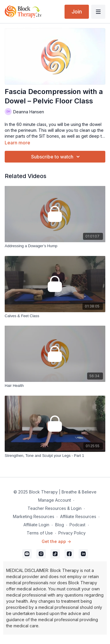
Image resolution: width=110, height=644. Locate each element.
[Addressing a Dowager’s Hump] (55, 246)
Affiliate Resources (78, 516)
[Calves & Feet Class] (55, 316)
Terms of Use (40, 533)
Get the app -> (56, 541)
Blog (60, 525)
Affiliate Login (36, 525)
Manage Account (55, 500)
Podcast (77, 525)
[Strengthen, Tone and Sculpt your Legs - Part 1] (55, 456)
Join (77, 12)
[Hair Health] (55, 386)
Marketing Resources (34, 516)
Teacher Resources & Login (55, 508)
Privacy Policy (72, 533)
